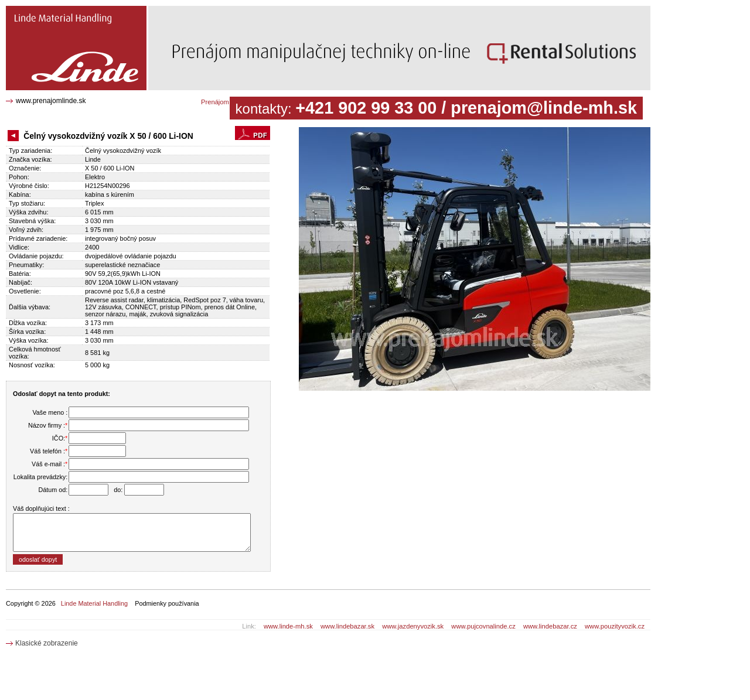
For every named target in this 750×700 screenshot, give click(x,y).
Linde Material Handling (94, 603)
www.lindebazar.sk (347, 626)
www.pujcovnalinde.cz (483, 626)
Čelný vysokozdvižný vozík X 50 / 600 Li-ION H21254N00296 (72, 15)
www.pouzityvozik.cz (615, 626)
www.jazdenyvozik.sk (413, 626)
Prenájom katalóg (226, 102)
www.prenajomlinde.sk (51, 101)
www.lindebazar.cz (550, 626)
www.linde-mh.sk (288, 626)
